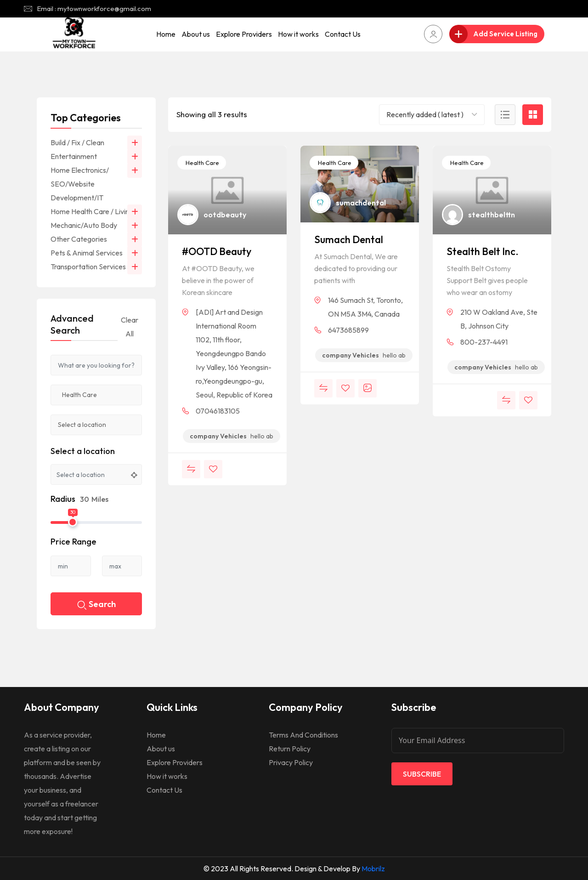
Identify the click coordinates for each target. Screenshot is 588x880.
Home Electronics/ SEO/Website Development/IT (80, 184)
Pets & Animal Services (87, 253)
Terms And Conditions (303, 735)
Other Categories (79, 239)
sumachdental (361, 203)
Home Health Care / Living (92, 211)
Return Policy (290, 749)
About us (196, 34)
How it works (298, 34)
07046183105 (218, 411)
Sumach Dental (349, 239)
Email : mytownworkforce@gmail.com (94, 9)
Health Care (202, 163)
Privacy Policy (291, 762)
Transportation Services (88, 267)
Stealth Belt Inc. (483, 251)
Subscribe (422, 774)
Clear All (130, 327)
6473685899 (348, 330)
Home (166, 34)
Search (96, 605)
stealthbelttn (492, 215)
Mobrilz (373, 869)
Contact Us (343, 34)
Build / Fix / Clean (77, 142)
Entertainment (74, 156)
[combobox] (432, 115)
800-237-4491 (484, 342)
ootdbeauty (225, 215)
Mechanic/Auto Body (84, 225)
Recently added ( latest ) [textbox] (425, 114)
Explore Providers (244, 34)
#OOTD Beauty (217, 251)
